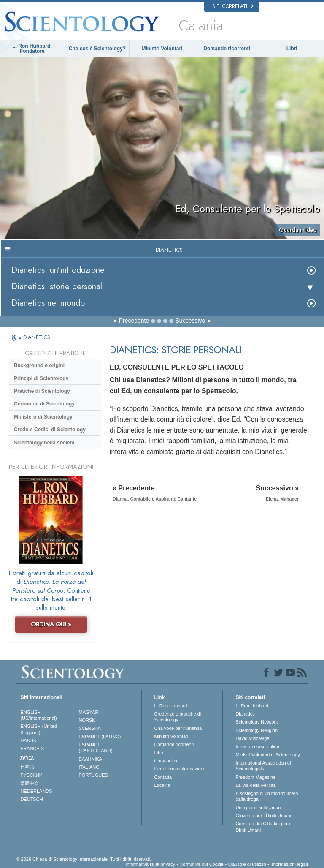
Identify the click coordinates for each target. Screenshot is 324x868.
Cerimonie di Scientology (44, 404)
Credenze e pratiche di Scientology (178, 717)
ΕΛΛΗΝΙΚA (91, 759)
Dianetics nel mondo (48, 303)
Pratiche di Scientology (42, 391)
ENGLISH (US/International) (38, 715)
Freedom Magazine (255, 777)
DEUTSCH (31, 799)
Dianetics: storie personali (58, 287)
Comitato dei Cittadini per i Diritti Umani (263, 827)
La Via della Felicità (255, 785)
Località (162, 785)
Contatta (163, 777)
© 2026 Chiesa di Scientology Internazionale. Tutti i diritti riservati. (84, 859)
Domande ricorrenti (227, 49)
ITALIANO (89, 767)
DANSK (28, 740)
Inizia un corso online (257, 746)
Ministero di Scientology (43, 417)
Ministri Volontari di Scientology (267, 755)
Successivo (190, 321)
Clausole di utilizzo (247, 864)
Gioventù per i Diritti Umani (263, 816)
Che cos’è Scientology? (97, 49)
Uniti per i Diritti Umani (258, 808)
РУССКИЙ (31, 775)
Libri (292, 49)
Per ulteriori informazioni (180, 769)
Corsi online (167, 761)
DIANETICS (37, 337)
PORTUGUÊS (93, 775)
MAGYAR (89, 712)
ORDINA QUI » (51, 624)
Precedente (134, 321)
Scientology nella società (44, 443)
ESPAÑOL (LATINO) (100, 737)
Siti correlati (233, 6)
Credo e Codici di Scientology (50, 430)
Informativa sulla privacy (150, 864)
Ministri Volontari (162, 49)
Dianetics (245, 714)
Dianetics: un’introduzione (58, 270)
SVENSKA (90, 728)
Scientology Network (256, 722)
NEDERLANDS (36, 791)
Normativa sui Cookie (201, 864)
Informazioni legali (289, 864)
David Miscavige (252, 738)
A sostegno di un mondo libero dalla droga (267, 796)
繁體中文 (30, 783)
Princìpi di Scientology (41, 378)
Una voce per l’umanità (178, 728)
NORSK (87, 720)
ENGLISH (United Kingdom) (39, 729)
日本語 (27, 767)
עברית (28, 758)
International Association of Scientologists (263, 766)
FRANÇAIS (32, 748)
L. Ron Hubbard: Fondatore (32, 49)
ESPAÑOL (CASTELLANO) (96, 748)
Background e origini (39, 365)
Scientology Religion (256, 730)
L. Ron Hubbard (171, 706)
